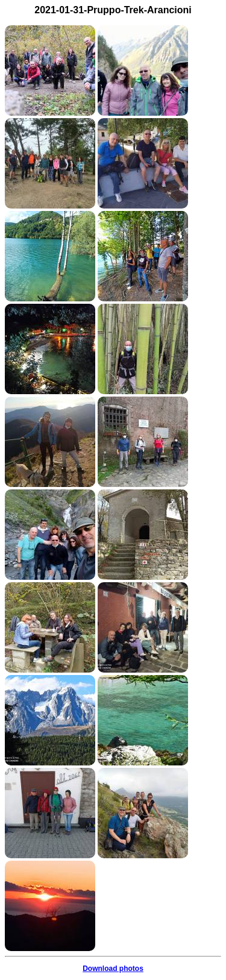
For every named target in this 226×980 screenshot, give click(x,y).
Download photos (113, 969)
